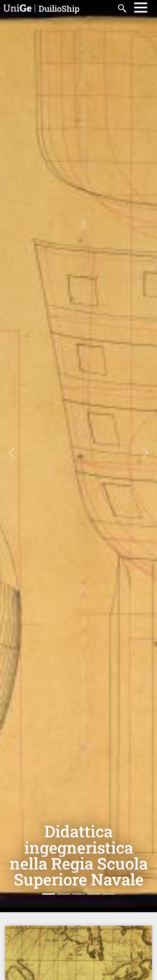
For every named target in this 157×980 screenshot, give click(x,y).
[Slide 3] (79, 894)
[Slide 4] (94, 894)
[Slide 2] (64, 894)
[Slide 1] (49, 894)
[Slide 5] (109, 894)
